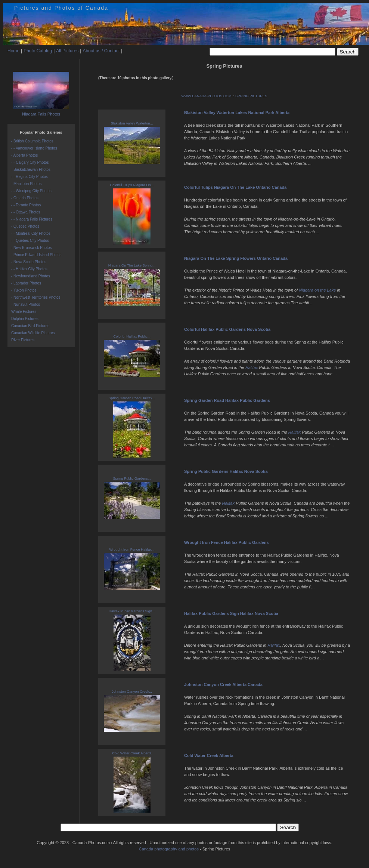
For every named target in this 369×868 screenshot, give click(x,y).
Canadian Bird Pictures (30, 326)
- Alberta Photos (24, 155)
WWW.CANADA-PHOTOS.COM (207, 96)
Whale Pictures (24, 312)
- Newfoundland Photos (31, 276)
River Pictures (23, 340)
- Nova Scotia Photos (29, 262)
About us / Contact (101, 51)
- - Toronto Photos (26, 205)
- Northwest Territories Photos (36, 297)
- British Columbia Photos (32, 141)
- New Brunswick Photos (31, 248)
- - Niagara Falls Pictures (32, 219)
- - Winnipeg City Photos (31, 191)
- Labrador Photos (26, 283)
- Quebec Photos (25, 226)
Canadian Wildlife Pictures (33, 333)
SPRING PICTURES (251, 96)
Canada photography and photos (169, 849)
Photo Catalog (38, 51)
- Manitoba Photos (26, 184)
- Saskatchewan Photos (31, 170)
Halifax (252, 367)
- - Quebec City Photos (30, 241)
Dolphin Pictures (25, 319)
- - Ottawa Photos (26, 212)
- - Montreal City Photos (31, 233)
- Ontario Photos (25, 198)
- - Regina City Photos (30, 177)
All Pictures (67, 51)
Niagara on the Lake (317, 290)
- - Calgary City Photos (30, 162)
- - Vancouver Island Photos (34, 148)
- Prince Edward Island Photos (36, 255)
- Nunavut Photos (26, 304)
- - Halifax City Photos (29, 269)
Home (13, 51)
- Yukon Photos (24, 290)
